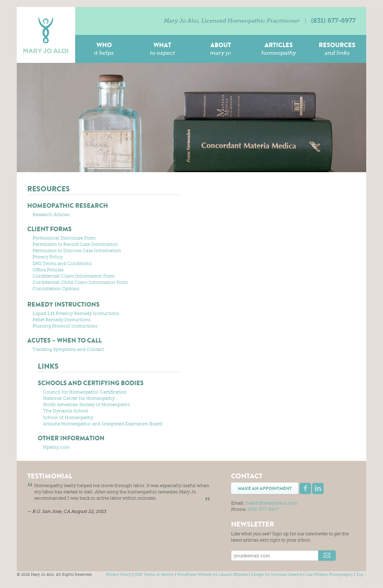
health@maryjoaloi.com (272, 503)
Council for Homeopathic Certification (85, 392)
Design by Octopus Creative (277, 575)
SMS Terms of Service (154, 575)
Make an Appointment (265, 488)
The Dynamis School (66, 411)
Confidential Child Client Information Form (80, 282)
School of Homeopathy (68, 417)
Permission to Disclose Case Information (77, 251)
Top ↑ (361, 575)
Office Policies (48, 270)
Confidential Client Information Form (74, 276)
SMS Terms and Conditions (62, 263)
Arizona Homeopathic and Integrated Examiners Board (103, 424)
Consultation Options (56, 289)
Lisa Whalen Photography (329, 575)
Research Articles (51, 215)
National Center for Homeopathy (79, 398)
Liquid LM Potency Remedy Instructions (76, 313)
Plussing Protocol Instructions (65, 326)
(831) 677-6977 (333, 21)
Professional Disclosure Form (64, 238)
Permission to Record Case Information (75, 244)
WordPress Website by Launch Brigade (212, 575)
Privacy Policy (48, 257)
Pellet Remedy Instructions (62, 320)
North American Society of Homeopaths (86, 405)
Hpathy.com (56, 447)
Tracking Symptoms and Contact (68, 349)
